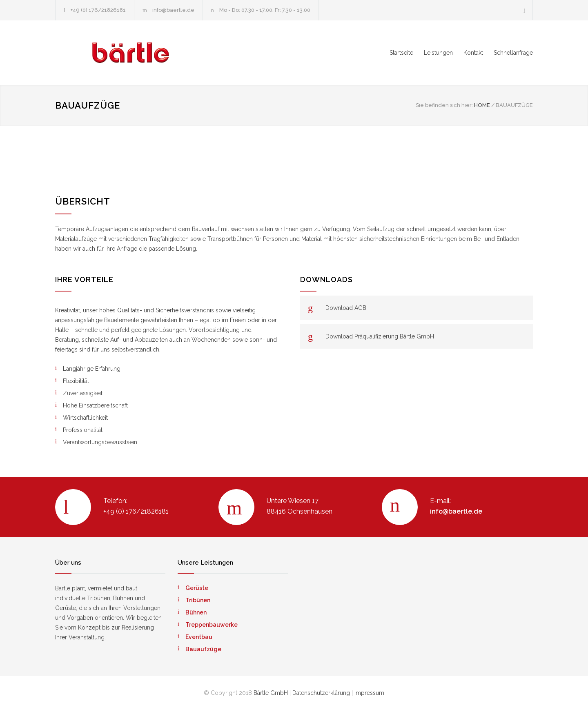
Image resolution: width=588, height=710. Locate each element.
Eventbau (199, 637)
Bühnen (196, 612)
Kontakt (473, 53)
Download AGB (346, 308)
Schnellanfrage (513, 53)
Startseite (401, 53)
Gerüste (197, 588)
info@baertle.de (173, 10)
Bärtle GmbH (271, 693)
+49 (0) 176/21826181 (98, 10)
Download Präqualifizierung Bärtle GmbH (380, 336)
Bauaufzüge (203, 649)
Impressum (369, 693)
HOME (482, 105)
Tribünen (198, 600)
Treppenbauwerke (212, 625)
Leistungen (438, 53)
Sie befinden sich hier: (444, 105)
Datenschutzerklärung (321, 693)
